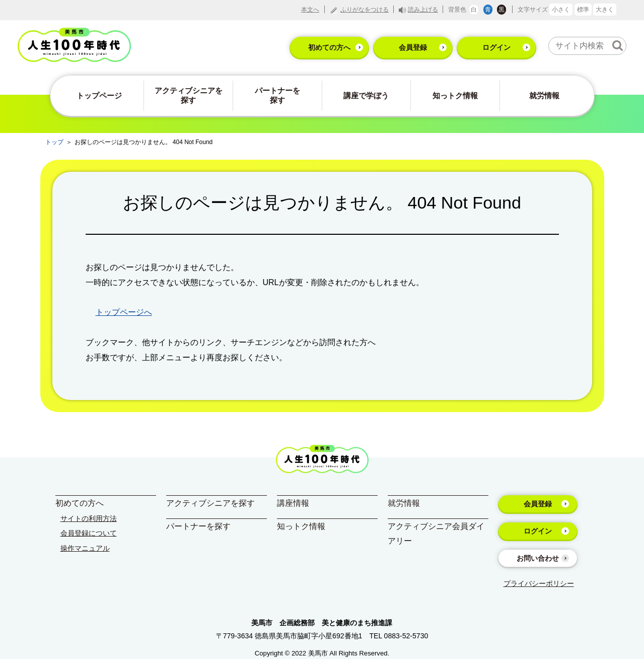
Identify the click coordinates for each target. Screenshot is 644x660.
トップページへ (124, 312)
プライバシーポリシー (539, 583)
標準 (583, 10)
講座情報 (293, 503)
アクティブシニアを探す (189, 95)
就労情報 (544, 95)
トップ (54, 142)
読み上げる (423, 10)
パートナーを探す (277, 95)
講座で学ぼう (366, 95)
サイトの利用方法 (89, 518)
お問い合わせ (538, 558)
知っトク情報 (455, 95)
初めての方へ (329, 47)
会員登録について (89, 533)
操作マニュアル (85, 548)
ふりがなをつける (365, 10)
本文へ (310, 10)
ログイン (496, 47)
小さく (561, 10)
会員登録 (413, 47)
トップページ (99, 95)
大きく (605, 10)
